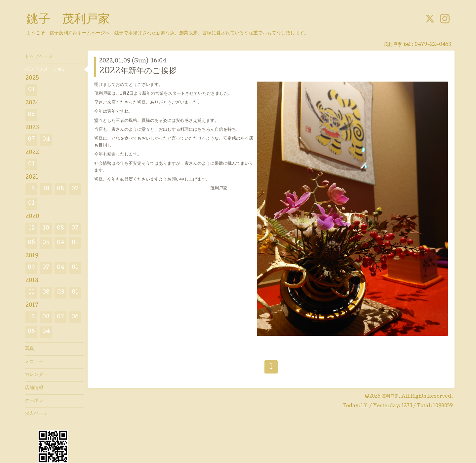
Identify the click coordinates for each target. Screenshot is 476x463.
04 (46, 140)
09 (31, 268)
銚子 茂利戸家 (68, 20)
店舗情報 (34, 388)
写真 (29, 349)
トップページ (39, 57)
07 (31, 140)
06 (31, 243)
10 (46, 189)
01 (31, 90)
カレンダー (36, 375)
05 (46, 243)
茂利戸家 (390, 397)
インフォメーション (46, 70)
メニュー (34, 362)
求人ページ (36, 414)
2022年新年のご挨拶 (138, 71)
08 (31, 115)
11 (31, 292)
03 (61, 292)
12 (32, 189)
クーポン (34, 401)
